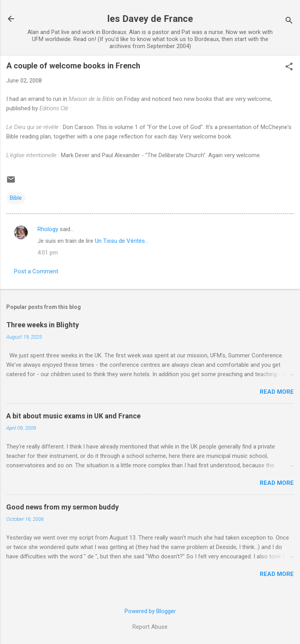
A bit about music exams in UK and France (73, 416)
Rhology (48, 229)
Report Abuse (150, 627)
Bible (16, 198)
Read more (277, 392)
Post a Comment (36, 271)
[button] (289, 67)
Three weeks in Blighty (43, 325)
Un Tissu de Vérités (120, 241)
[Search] (289, 21)
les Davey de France (150, 19)
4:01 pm (48, 253)
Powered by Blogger (150, 611)
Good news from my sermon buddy (62, 507)
